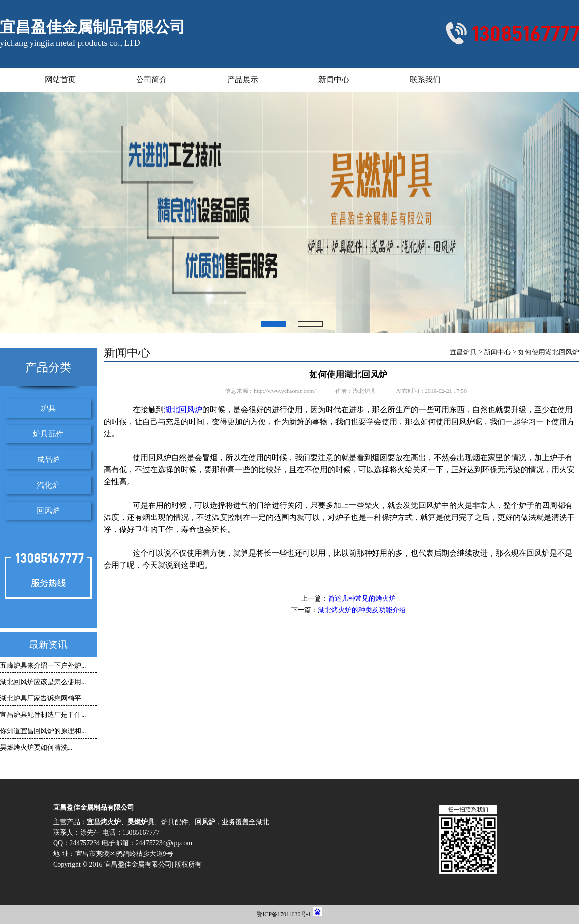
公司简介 (152, 79)
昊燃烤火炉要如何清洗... (36, 748)
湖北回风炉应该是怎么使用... (43, 682)
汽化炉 (48, 485)
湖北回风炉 (183, 410)
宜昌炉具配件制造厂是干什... (43, 715)
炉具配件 (48, 434)
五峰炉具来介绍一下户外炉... (43, 665)
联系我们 (425, 79)
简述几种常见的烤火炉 (362, 598)
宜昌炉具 (463, 352)
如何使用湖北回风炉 (549, 352)
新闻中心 (334, 79)
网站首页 (60, 79)
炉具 (48, 408)
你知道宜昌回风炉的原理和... (43, 731)
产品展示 (243, 79)
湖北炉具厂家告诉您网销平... (43, 698)
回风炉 (48, 511)
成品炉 (48, 459)
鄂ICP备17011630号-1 (284, 914)
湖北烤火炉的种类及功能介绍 (362, 610)
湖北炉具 (364, 391)
